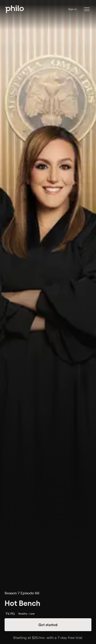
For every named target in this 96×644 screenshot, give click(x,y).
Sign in (73, 9)
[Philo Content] (87, 9)
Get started (48, 625)
